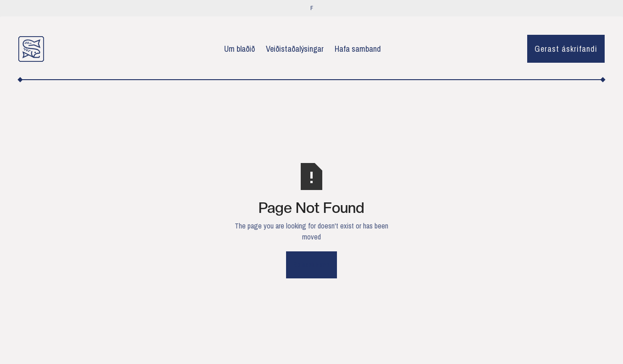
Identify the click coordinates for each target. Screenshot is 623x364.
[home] (31, 49)
